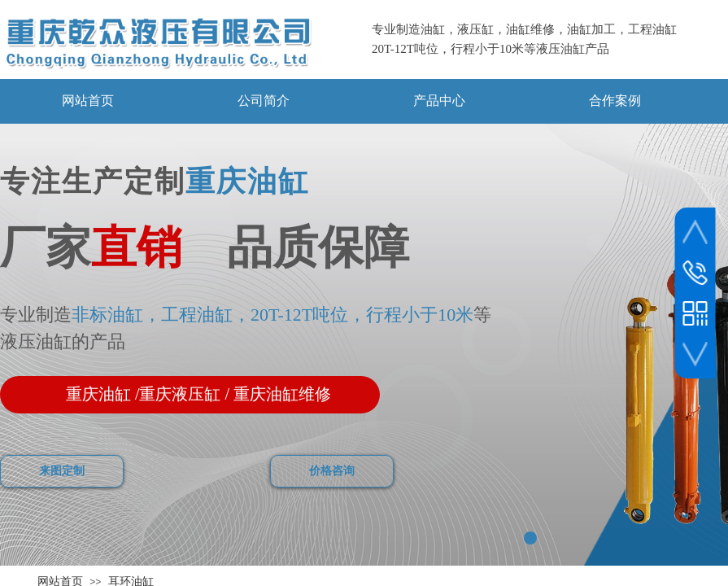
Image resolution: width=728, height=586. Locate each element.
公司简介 (264, 101)
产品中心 (439, 101)
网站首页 (88, 101)
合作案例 (615, 101)
